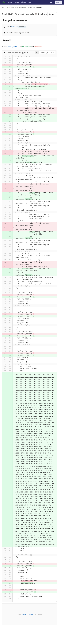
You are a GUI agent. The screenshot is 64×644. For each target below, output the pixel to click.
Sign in (59, 2)
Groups (17, 2)
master (22, 30)
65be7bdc (15, 30)
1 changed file (13, 51)
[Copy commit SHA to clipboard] (16, 14)
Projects (10, 2)
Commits (31, 8)
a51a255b (39, 8)
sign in (30, 622)
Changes (7, 44)
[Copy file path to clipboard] (27, 56)
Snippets (23, 2)
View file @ (46, 56)
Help (30, 2)
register (24, 622)
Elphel (10, 8)
